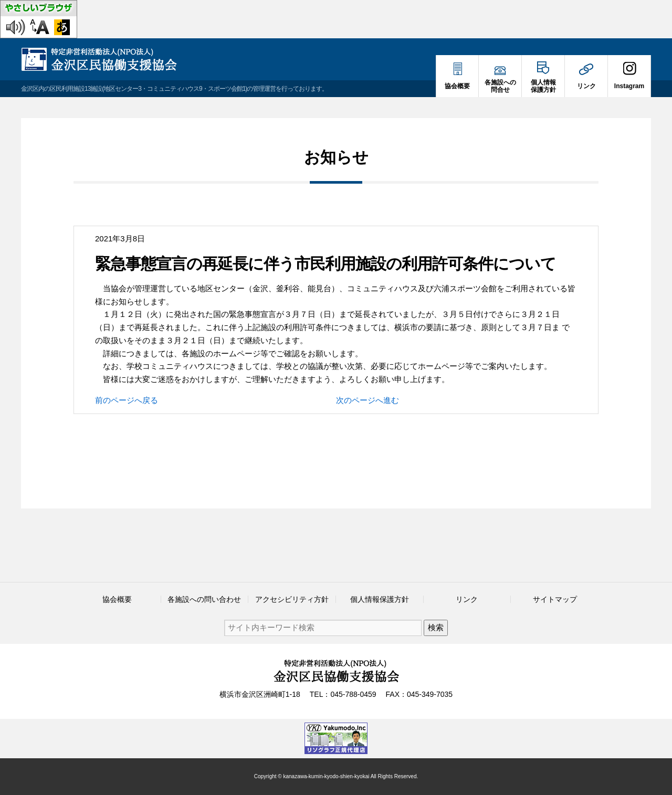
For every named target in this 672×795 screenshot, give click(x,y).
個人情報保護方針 (380, 599)
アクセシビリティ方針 (292, 599)
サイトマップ (555, 599)
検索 (436, 627)
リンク (467, 599)
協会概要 (117, 599)
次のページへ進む (367, 400)
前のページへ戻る (127, 400)
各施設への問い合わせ (204, 599)
